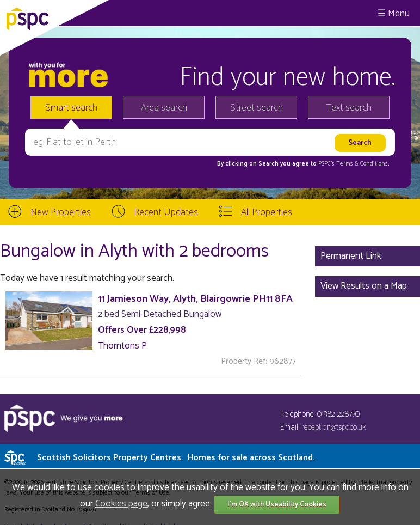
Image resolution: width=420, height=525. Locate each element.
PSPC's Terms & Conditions (353, 164)
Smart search (71, 108)
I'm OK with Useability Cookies (277, 505)
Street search (257, 108)
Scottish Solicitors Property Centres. (176, 458)
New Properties (61, 212)
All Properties (267, 212)
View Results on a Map (364, 286)
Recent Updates (166, 212)
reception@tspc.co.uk (334, 427)
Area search (164, 108)
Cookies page (121, 504)
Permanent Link (351, 256)
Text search (349, 108)
